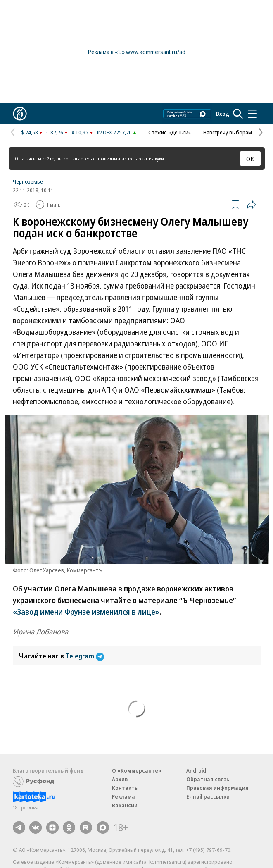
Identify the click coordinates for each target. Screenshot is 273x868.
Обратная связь (208, 779)
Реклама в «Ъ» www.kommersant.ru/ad (137, 52)
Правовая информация (217, 788)
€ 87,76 (55, 132)
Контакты (125, 788)
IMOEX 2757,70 (114, 132)
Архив (120, 779)
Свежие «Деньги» (170, 132)
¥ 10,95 (80, 132)
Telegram (85, 656)
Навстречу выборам (228, 132)
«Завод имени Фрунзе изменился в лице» (86, 612)
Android (196, 770)
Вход (223, 114)
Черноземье (28, 181)
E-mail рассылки (208, 796)
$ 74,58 (30, 132)
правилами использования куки (130, 159)
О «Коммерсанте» (137, 770)
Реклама (123, 796)
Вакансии (125, 805)
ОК (250, 159)
